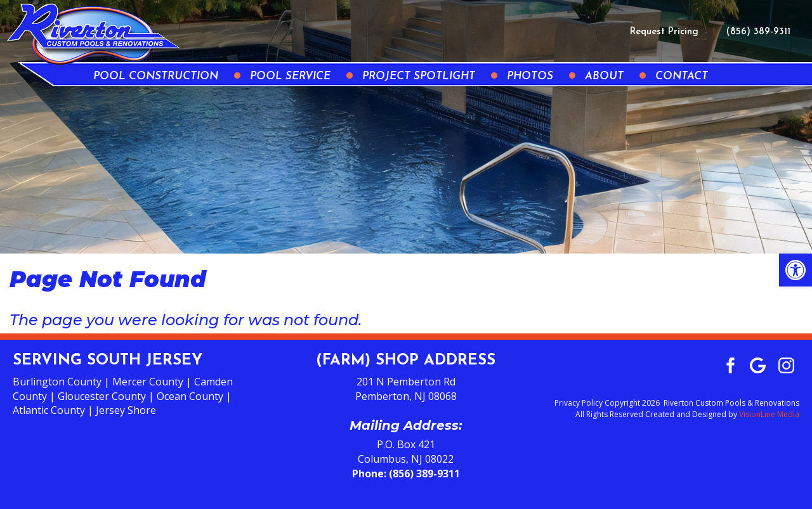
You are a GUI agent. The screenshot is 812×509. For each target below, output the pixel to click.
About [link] (604, 76)
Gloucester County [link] (102, 396)
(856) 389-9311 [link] (758, 32)
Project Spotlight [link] (419, 76)
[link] (796, 270)
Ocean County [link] (190, 396)
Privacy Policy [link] (579, 403)
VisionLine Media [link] (769, 414)
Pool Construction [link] (156, 76)
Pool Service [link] (290, 76)
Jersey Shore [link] (126, 410)
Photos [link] (530, 76)
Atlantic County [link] (49, 410)
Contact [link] (682, 76)
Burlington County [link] (57, 382)
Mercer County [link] (148, 382)
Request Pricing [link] (664, 32)
